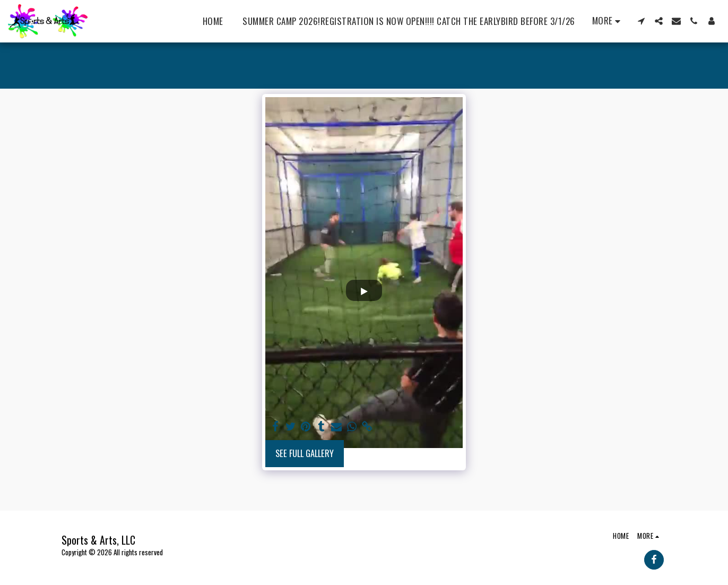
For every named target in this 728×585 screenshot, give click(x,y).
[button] (641, 21)
